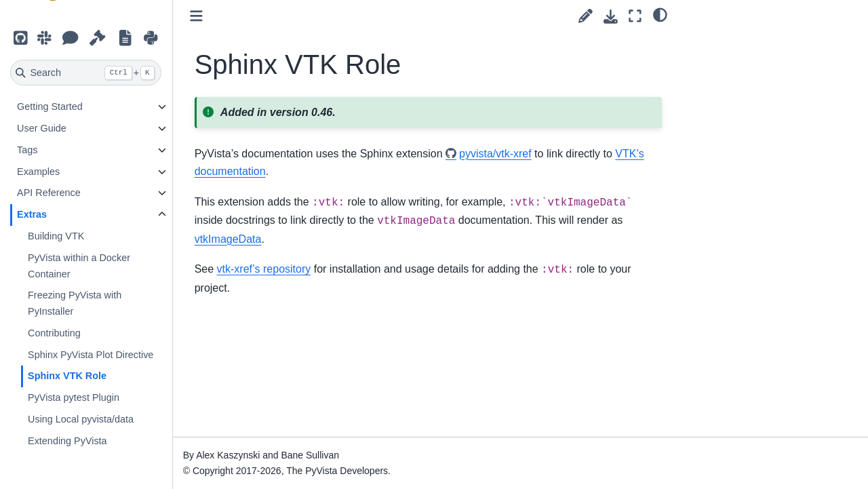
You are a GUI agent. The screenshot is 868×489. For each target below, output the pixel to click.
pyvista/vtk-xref (496, 154)
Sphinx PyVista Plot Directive (91, 355)
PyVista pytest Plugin (74, 397)
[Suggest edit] (586, 16)
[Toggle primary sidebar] (197, 16)
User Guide (42, 128)
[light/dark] (660, 14)
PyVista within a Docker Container (80, 266)
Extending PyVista (68, 441)
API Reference (50, 193)
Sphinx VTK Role (68, 376)
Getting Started (51, 106)
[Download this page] (611, 17)
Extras (33, 214)
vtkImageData (229, 239)
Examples (39, 172)
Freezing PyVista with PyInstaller (75, 303)
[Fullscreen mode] (635, 16)
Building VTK (57, 236)
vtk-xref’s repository (265, 269)
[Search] (86, 73)
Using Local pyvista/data (81, 419)
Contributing (55, 333)
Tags (28, 150)
